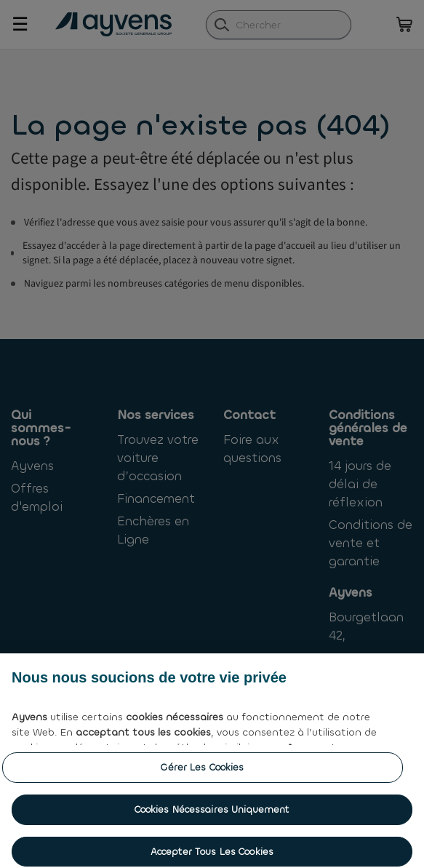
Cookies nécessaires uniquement (212, 817)
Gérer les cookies (202, 775)
